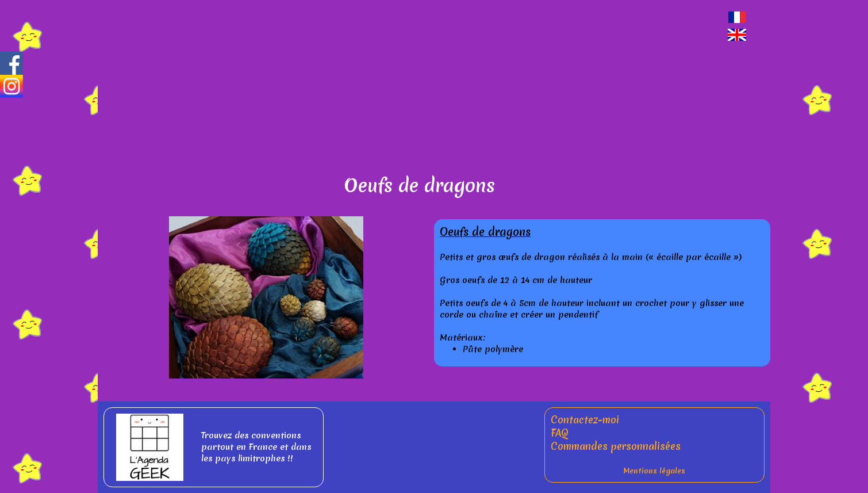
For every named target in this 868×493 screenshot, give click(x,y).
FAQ (560, 433)
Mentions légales (654, 471)
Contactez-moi (585, 420)
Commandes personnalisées (616, 446)
